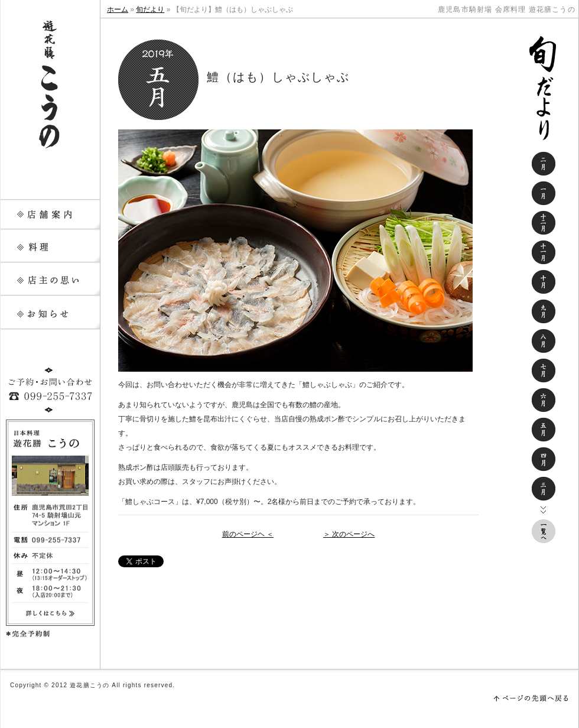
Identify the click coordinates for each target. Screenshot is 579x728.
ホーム (118, 9)
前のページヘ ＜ (248, 534)
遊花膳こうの (50, 83)
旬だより (150, 9)
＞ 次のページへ (349, 534)
